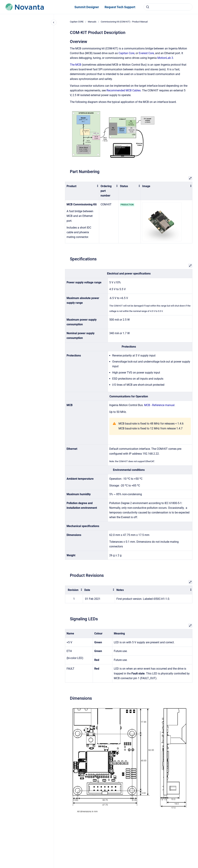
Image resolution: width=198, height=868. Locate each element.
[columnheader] (82, 191)
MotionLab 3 (165, 58)
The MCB (76, 65)
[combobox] (168, 7)
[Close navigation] (54, 22)
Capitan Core (126, 53)
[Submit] (148, 7)
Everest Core (146, 53)
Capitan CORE (77, 22)
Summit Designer (87, 7)
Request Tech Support (120, 7)
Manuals (92, 22)
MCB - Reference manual (159, 405)
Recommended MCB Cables (124, 90)
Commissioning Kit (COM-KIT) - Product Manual (124, 22)
